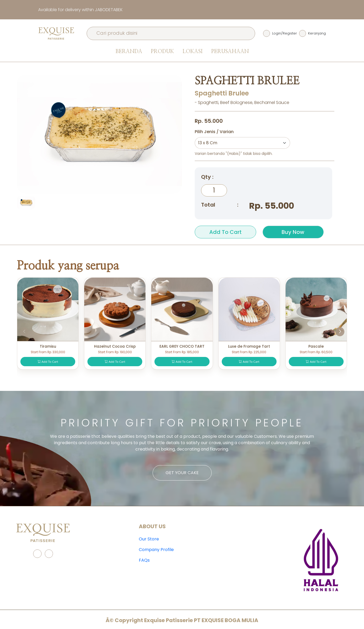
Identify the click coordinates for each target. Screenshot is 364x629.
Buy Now (293, 232)
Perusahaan (230, 51)
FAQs (144, 560)
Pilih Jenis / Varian (214, 132)
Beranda (129, 51)
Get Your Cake (182, 473)
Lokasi (193, 51)
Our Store (149, 539)
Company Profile (156, 550)
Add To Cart (225, 232)
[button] (340, 332)
